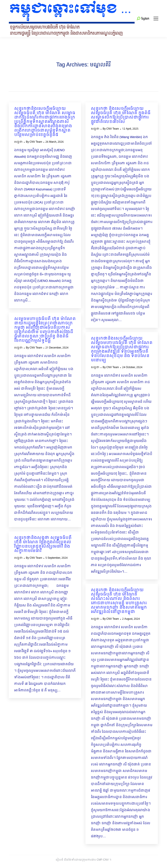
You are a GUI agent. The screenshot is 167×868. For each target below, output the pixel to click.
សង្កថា (18, 142)
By (34, 142)
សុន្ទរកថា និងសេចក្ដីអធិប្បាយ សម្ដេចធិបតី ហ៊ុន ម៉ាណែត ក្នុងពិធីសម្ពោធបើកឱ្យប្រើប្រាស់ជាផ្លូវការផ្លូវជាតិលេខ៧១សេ (121, 115)
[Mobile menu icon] (156, 19)
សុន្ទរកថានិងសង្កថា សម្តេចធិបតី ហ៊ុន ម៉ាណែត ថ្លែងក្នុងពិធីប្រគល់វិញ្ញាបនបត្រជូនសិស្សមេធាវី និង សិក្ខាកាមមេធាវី (43, 545)
